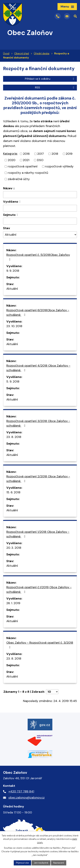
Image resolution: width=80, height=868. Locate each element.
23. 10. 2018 (14, 326)
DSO (40, 160)
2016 (26, 154)
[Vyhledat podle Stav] (40, 235)
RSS (55, 87)
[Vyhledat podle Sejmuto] (40, 221)
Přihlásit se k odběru (50, 79)
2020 (12, 160)
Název (8, 188)
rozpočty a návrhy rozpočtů (28, 173)
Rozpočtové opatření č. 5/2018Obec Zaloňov (38, 257)
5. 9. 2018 (13, 382)
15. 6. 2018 (13, 492)
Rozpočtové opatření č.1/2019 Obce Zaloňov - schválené (39, 590)
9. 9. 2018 (13, 271)
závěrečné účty (19, 179)
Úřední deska (42, 54)
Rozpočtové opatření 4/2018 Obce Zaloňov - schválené (38, 368)
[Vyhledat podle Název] (40, 195)
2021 (26, 160)
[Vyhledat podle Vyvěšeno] (40, 208)
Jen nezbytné (41, 863)
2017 (41, 154)
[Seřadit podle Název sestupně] (14, 189)
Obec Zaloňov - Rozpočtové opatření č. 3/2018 (40, 645)
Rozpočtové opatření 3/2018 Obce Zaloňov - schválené (38, 423)
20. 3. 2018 (14, 548)
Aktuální (12, 289)
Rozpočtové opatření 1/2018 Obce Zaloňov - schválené (38, 534)
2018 (55, 154)
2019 (69, 154)
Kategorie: (10, 154)
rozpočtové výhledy (59, 166)
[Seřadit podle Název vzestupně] (14, 188)
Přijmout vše (22, 863)
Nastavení (59, 863)
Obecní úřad (22, 54)
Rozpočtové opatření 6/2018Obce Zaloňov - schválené (38, 313)
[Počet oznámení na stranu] (52, 692)
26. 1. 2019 (13, 603)
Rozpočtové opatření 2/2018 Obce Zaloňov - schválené (38, 479)
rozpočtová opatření (23, 166)
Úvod (6, 54)
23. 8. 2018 (14, 437)
